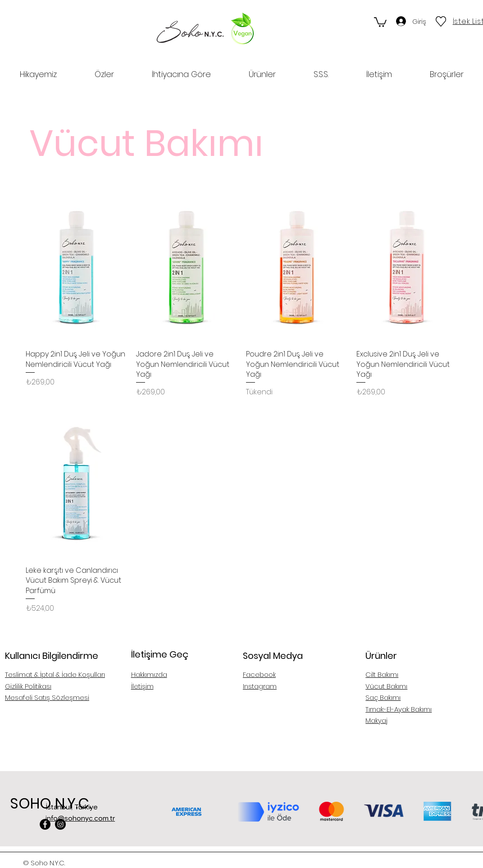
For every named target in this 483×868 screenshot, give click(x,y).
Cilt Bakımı (382, 674)
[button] (380, 22)
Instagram (260, 686)
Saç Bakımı (383, 697)
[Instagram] (60, 824)
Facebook (259, 674)
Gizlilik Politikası (28, 686)
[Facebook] (45, 824)
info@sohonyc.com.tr (80, 818)
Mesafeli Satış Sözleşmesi (47, 697)
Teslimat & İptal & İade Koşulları (55, 674)
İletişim (142, 686)
